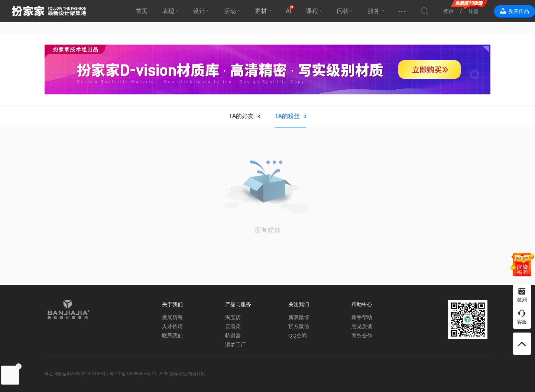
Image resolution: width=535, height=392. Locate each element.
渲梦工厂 (236, 344)
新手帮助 (362, 317)
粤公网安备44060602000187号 (75, 374)
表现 (168, 11)
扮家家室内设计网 (49, 11)
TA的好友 (241, 116)
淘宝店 (233, 317)
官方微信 (299, 326)
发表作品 (519, 11)
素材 (261, 11)
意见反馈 (362, 326)
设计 (199, 11)
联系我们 (172, 336)
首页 (142, 11)
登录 (448, 11)
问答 (343, 11)
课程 (312, 11)
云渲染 (233, 326)
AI (288, 11)
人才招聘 (172, 326)
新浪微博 (299, 317)
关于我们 (172, 304)
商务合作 (362, 336)
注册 (474, 11)
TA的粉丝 (287, 116)
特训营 (233, 336)
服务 (374, 11)
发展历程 (172, 317)
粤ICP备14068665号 (130, 374)
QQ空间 (298, 336)
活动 (230, 11)
